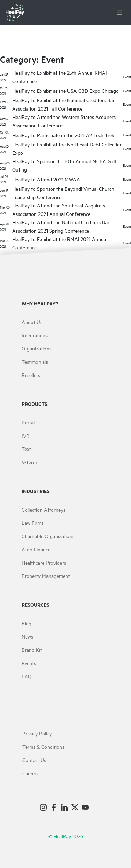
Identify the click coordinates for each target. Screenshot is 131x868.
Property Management (46, 576)
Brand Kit (32, 650)
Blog (27, 623)
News (27, 636)
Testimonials (35, 361)
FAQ (27, 676)
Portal (28, 422)
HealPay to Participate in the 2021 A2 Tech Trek (63, 135)
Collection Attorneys (43, 509)
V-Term (29, 462)
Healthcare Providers (44, 562)
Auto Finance (36, 549)
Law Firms (32, 523)
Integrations (35, 335)
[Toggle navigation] (119, 13)
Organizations (37, 348)
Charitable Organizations (48, 536)
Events (29, 663)
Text (26, 449)
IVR (26, 435)
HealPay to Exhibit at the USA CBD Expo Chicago (65, 90)
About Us (32, 322)
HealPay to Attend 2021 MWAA (46, 179)
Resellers (31, 375)
